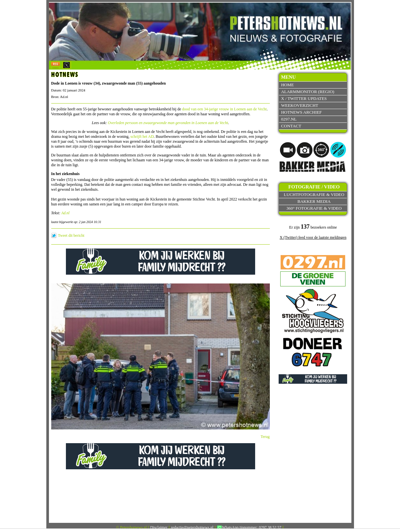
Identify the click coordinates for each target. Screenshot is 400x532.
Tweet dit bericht (71, 235)
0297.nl (289, 119)
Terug (265, 437)
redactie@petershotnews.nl (192, 527)
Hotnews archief (301, 112)
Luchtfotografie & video (314, 194)
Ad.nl (66, 213)
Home (287, 85)
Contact (291, 126)
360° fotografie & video (314, 208)
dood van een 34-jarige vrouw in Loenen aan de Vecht (224, 109)
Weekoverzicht (300, 105)
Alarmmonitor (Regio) (308, 92)
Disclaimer (159, 527)
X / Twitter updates (304, 98)
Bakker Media (314, 201)
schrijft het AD (142, 137)
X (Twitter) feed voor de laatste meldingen (313, 237)
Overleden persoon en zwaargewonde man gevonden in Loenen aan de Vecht (168, 123)
